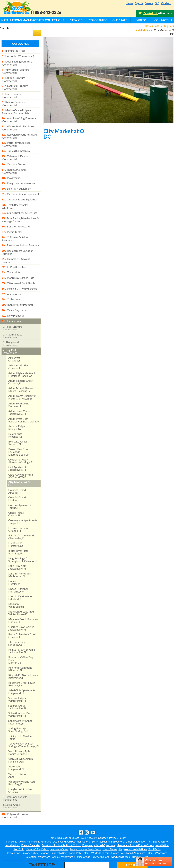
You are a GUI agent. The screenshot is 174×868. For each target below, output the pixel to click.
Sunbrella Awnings (17, 827)
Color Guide (98, 20)
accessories (11, 282)
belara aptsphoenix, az (15, 421)
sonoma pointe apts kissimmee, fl (20, 708)
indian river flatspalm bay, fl (18, 538)
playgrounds (12, 172)
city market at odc (19, 469)
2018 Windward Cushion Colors (71, 827)
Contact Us (163, 20)
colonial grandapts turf (17, 477)
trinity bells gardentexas (20, 723)
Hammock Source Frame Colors (135, 831)
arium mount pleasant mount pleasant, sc (21, 375)
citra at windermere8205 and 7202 (21, 462)
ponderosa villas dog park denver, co (21, 646)
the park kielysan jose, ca (17, 629)
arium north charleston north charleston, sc (22, 383)
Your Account (89, 823)
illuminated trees (14, 51)
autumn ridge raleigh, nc (17, 413)
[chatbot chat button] (154, 862)
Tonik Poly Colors (79, 838)
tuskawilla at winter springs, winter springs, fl (23, 730)
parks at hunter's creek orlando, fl (23, 621)
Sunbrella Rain (59, 838)
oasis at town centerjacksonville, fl (21, 614)
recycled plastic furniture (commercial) (19, 132)
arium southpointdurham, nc (19, 390)
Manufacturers (33, 20)
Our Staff (120, 20)
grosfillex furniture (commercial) (15, 85)
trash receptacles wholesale (15, 199)
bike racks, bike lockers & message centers (20, 211)
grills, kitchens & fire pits (19, 205)
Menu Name (110, 834)
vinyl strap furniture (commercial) (15, 70)
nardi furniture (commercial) (12, 93)
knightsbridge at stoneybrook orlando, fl (23, 545)
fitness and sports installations (15, 784)
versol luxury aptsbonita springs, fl (19, 738)
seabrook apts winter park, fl (17, 685)
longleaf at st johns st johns (20, 776)
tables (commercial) (16, 146)
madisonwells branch (16, 591)
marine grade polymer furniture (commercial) (17, 109)
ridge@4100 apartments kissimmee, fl (23, 662)
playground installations (11, 329)
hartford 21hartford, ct (16, 530)
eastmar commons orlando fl (19, 515)
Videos (141, 20)
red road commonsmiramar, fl (20, 655)
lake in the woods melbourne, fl (20, 560)
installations (11, 307)
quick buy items (14, 297)
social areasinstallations (11, 792)
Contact (166, 3)
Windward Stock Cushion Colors (129, 842)
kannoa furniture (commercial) (13, 101)
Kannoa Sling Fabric (37, 834)
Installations (11, 20)
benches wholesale (16, 218)
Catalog (76, 20)
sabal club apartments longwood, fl (22, 677)
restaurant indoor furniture (20, 236)
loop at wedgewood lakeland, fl (21, 583)
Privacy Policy (117, 823)
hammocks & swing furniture (16, 250)
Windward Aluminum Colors (137, 838)
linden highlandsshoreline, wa (18, 576)
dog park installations (10, 337)
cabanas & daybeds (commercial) (16, 153)
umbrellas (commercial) (18, 56)
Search (149, 3)
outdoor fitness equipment (20, 187)
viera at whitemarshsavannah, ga (21, 746)
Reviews (44, 838)
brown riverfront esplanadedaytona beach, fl (19, 437)
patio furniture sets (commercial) (16, 140)
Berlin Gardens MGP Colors (108, 827)
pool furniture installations (12, 314)
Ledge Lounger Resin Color (86, 834)
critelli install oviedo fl (16, 500)
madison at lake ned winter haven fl (21, 599)
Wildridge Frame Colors (105, 838)
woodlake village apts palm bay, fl (22, 769)
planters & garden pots (18, 267)
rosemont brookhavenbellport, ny (22, 670)
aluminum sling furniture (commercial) (19, 116)
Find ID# (132, 850)
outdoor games (14, 159)
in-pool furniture (14, 256)
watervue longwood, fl (16, 753)
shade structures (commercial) (14, 165)
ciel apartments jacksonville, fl (18, 454)
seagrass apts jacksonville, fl (17, 693)
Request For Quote (68, 823)
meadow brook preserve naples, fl (23, 606)
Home (130, 3)
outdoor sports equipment (20, 192)
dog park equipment (16, 182)
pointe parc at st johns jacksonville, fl (22, 637)
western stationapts (18, 761)
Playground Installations (133, 834)
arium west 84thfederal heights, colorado (24, 406)
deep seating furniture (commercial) (17, 62)
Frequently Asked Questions (99, 831)
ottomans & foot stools (18, 272)
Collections (54, 20)
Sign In (139, 3)
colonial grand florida (17, 484)
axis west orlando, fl (15, 345)
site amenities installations (12, 321)
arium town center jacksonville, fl (20, 398)
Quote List (150, 13)
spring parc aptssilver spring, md (18, 715)
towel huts (11, 261)
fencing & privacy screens (19, 277)
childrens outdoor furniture (15, 229)
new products (13, 302)
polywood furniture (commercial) (16, 801)
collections (11, 287)
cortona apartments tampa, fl (20, 492)
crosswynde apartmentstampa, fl (23, 507)
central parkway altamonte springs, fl (21, 446)
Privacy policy (30, 838)
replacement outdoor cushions (17, 242)
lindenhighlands (14, 568)
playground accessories (18, 177)
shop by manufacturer (17, 292)
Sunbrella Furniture (40, 827)
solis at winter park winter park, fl (20, 700)
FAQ (157, 3)
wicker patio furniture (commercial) (18, 124)
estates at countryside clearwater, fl (22, 522)
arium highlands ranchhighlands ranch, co (22, 360)
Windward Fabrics (49, 842)
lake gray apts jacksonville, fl (17, 553)
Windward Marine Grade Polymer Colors (85, 842)
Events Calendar (31, 831)
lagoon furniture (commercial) (13, 78)
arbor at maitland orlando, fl (19, 352)
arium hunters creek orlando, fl (21, 368)
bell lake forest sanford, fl (18, 428)
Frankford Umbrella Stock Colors (61, 831)
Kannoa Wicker (59, 834)
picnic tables (12, 223)
